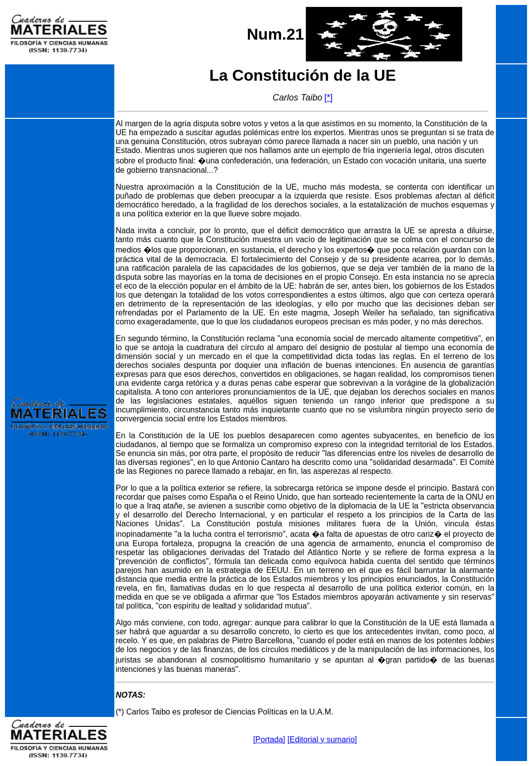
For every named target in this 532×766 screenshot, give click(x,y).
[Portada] (269, 740)
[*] (328, 98)
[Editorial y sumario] (322, 740)
